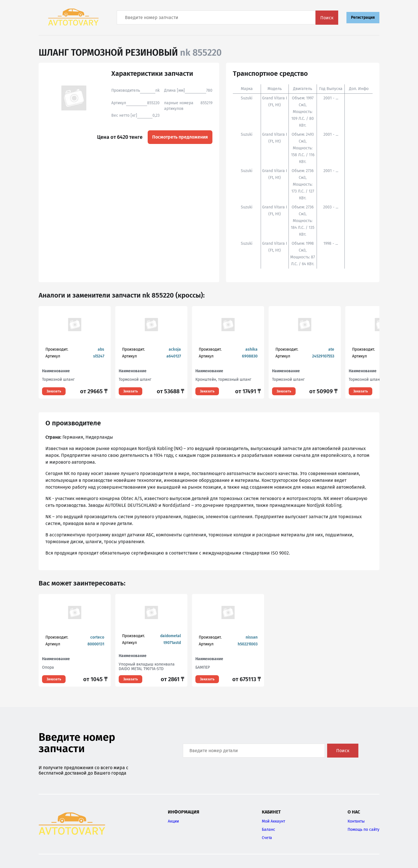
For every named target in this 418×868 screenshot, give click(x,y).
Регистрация (363, 17)
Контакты (356, 821)
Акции (173, 821)
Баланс (268, 830)
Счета (267, 838)
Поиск (327, 18)
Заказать (54, 391)
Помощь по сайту (363, 830)
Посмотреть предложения (180, 137)
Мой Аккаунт (273, 821)
